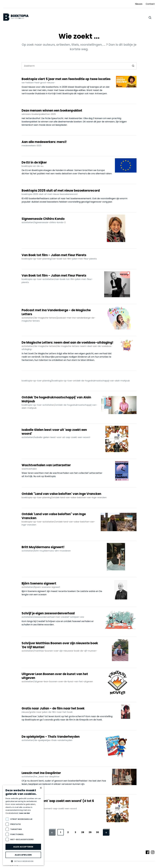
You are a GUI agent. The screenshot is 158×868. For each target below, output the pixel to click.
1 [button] (61, 832)
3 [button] (75, 832)
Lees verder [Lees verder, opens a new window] (24, 813)
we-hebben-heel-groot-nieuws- (38, 83)
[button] (52, 832)
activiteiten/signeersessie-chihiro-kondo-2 (44, 222)
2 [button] (68, 832)
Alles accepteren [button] (23, 847)
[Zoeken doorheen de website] (150, 18)
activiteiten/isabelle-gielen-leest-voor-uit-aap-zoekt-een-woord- (56, 437)
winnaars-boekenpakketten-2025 (39, 114)
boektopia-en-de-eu (32, 166)
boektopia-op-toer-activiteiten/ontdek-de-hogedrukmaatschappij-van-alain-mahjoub (59, 406)
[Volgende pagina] (52, 833)
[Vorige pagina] (106, 833)
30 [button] (97, 832)
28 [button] (83, 832)
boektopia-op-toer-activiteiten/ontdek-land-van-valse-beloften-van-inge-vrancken (58, 523)
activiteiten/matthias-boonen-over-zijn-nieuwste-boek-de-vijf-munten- (59, 651)
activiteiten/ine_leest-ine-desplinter (41, 777)
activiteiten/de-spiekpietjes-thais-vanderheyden (47, 740)
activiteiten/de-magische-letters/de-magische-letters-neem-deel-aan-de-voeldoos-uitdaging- (67, 348)
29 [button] (90, 832)
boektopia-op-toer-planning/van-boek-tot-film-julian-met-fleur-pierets (59, 259)
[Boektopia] (16, 17)
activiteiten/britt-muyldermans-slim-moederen (46, 551)
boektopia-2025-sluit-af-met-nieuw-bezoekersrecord (50, 194)
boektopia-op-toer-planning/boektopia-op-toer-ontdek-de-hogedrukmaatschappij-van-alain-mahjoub (76, 381)
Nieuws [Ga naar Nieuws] (139, 4)
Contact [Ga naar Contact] (150, 4)
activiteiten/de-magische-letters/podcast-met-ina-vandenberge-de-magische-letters (58, 319)
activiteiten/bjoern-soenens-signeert (41, 587)
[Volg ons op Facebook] (147, 852)
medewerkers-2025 (32, 145)
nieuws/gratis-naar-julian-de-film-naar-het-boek (47, 712)
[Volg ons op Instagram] (153, 852)
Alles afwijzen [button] (23, 855)
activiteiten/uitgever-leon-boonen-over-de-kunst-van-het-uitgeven (57, 681)
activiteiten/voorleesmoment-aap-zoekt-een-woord (49, 808)
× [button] (41, 788)
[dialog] (23, 825)
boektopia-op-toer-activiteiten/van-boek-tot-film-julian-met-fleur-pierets (57, 281)
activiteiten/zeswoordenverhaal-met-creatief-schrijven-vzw (53, 617)
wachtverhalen (29, 469)
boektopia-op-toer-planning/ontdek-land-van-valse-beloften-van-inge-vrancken (64, 497)
